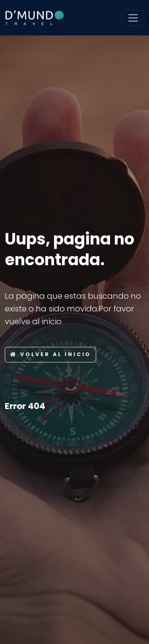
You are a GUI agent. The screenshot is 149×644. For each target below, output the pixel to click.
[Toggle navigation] (133, 18)
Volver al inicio (50, 354)
